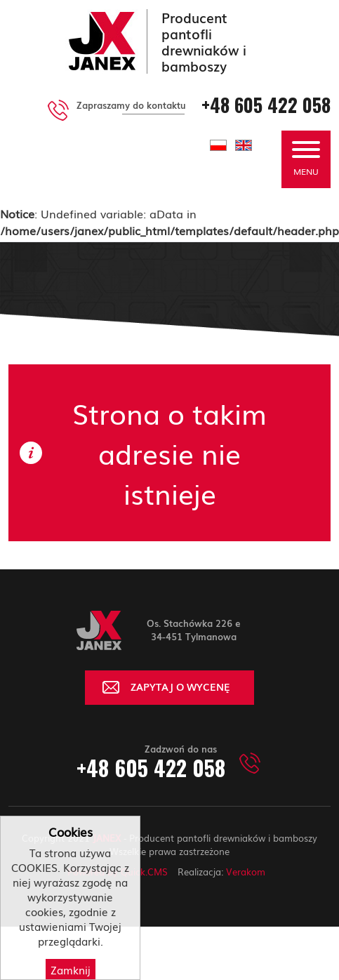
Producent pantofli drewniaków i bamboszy (204, 41)
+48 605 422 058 (266, 105)
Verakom (246, 872)
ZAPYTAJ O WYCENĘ (180, 686)
